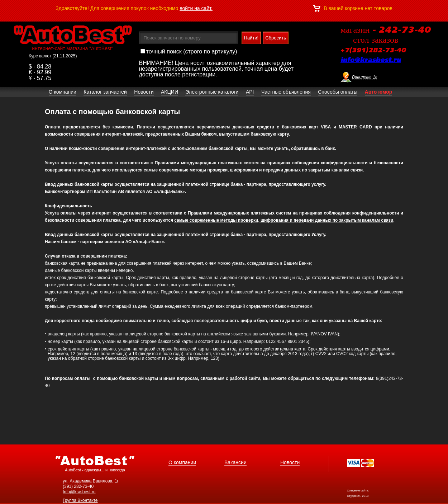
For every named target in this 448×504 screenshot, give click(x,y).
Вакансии (235, 462)
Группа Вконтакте (80, 500)
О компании (182, 462)
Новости (290, 462)
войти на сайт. (196, 8)
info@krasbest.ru (371, 60)
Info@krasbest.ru (79, 492)
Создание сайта (358, 491)
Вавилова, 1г (364, 77)
